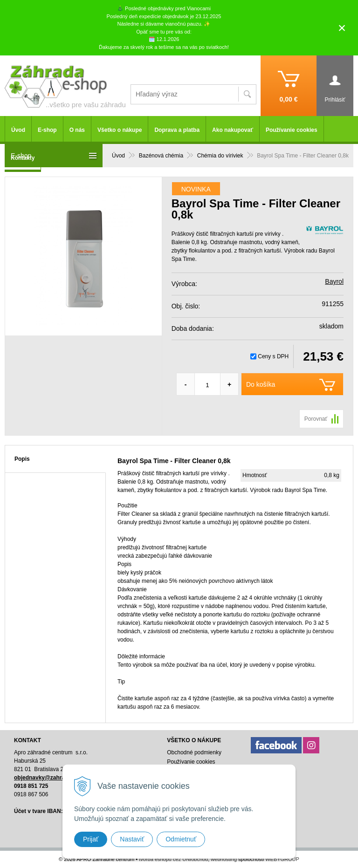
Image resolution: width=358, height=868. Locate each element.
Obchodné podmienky (194, 752)
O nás (77, 130)
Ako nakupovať (233, 130)
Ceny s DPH (273, 356)
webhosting (224, 859)
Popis (22, 459)
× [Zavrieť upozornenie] (342, 28)
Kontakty (23, 158)
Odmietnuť (181, 839)
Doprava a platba (177, 130)
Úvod (18, 130)
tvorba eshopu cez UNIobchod (173, 859)
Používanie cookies (292, 130)
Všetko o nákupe (120, 130)
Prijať (91, 839)
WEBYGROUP (282, 859)
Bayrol (334, 281)
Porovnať (316, 419)
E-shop (47, 130)
